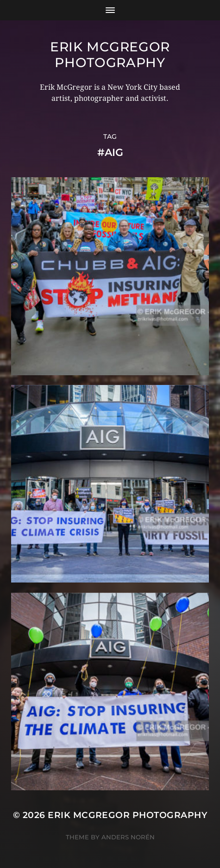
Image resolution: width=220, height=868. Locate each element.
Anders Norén (128, 837)
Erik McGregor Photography (110, 55)
